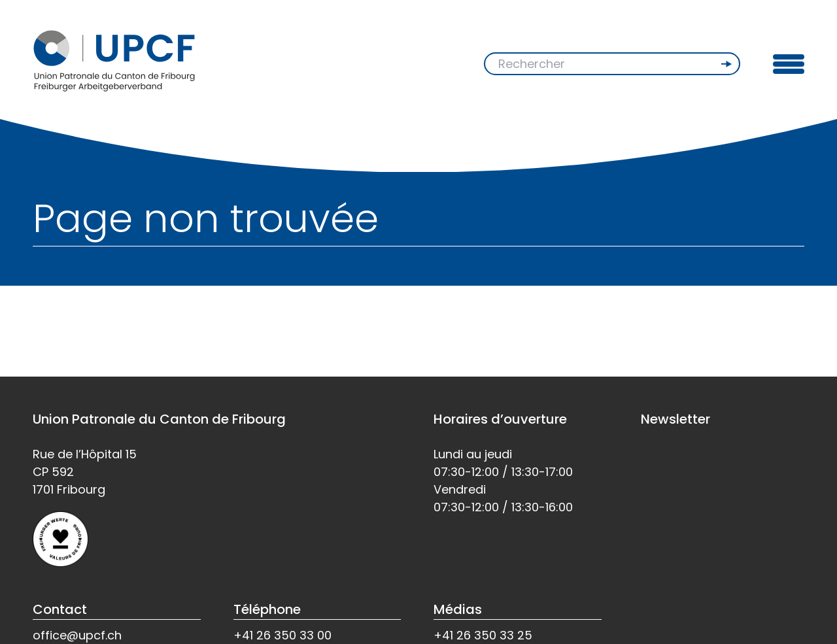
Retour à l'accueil (87, 329)
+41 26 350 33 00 (282, 635)
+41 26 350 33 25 (483, 635)
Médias (458, 609)
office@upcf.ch (77, 635)
